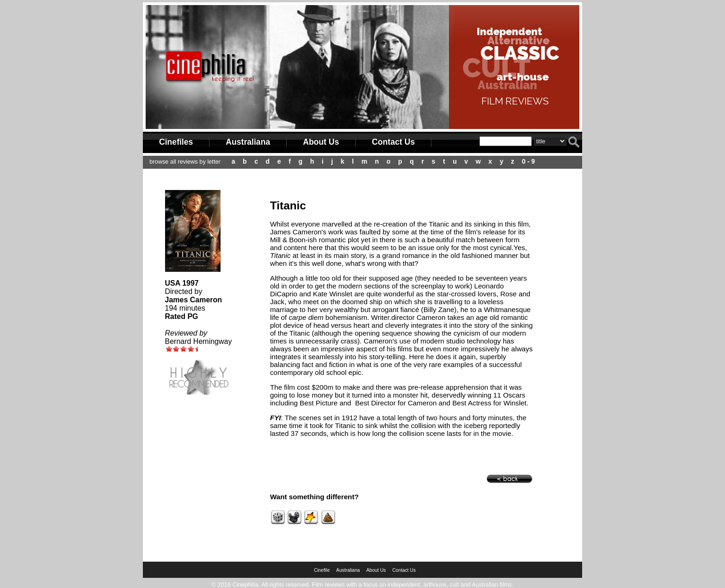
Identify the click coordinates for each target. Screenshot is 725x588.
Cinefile (322, 570)
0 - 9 (528, 161)
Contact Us (393, 142)
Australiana (248, 142)
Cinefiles (176, 142)
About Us (321, 142)
